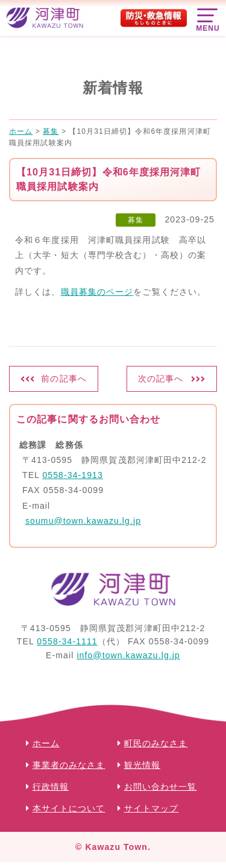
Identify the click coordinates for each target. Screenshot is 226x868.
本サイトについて (69, 808)
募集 (136, 220)
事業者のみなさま (69, 765)
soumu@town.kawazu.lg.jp (83, 521)
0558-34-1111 (67, 641)
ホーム (46, 743)
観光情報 (142, 765)
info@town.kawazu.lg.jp (128, 655)
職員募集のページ (97, 292)
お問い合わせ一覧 (161, 787)
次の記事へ (161, 379)
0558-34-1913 (72, 475)
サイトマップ (152, 808)
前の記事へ (64, 379)
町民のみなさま (156, 743)
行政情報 (51, 787)
